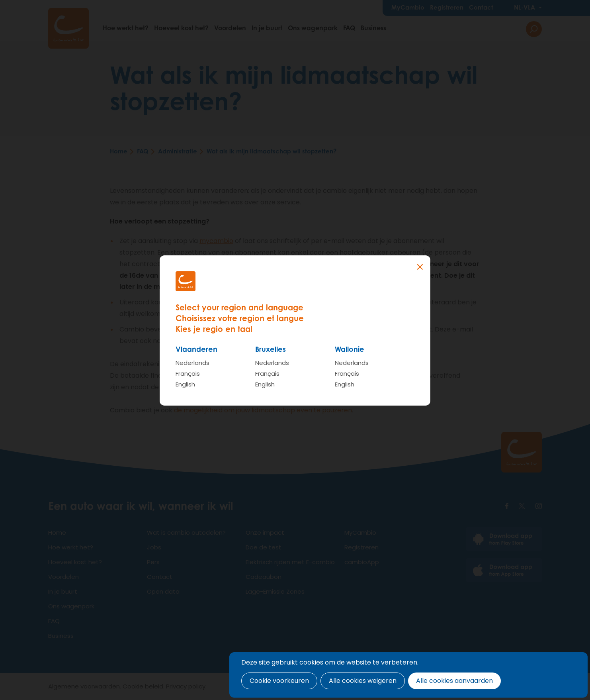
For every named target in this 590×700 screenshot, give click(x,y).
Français (188, 374)
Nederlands (192, 363)
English (185, 384)
